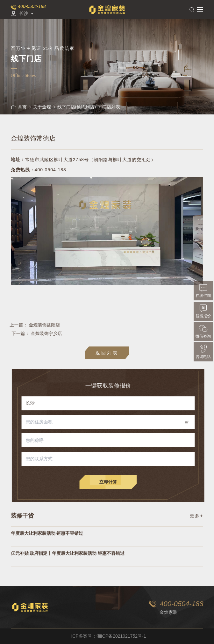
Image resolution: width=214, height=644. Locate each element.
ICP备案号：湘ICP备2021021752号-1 (108, 636)
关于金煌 (42, 107)
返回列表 (107, 353)
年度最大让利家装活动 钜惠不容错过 (47, 546)
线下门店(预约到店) (77, 107)
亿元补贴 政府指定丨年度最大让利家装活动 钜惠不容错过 (68, 566)
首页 (19, 107)
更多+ (196, 521)
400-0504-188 (32, 6)
